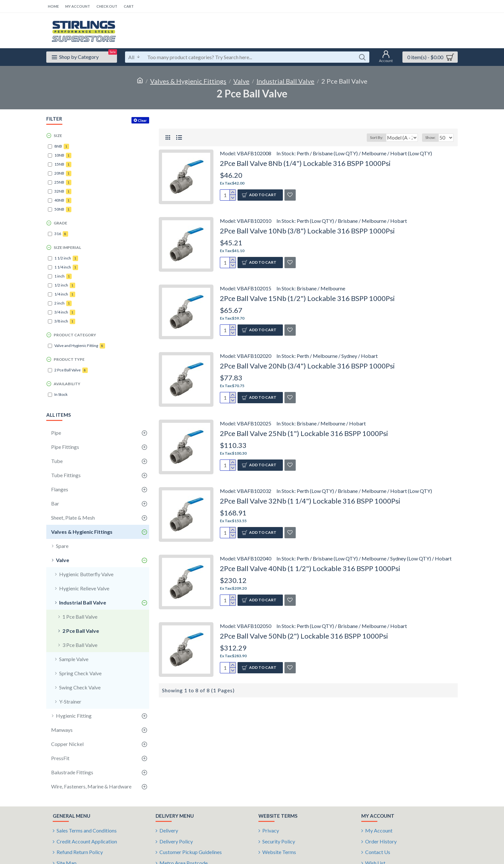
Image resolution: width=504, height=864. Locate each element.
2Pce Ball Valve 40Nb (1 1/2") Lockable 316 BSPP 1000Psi (310, 568)
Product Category (75, 335)
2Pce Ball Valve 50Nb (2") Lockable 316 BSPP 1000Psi (304, 636)
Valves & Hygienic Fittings (188, 81)
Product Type (69, 359)
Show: (432, 137)
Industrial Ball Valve (285, 81)
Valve (241, 81)
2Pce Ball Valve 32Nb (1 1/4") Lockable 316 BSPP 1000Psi (310, 501)
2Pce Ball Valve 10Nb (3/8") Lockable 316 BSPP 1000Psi (307, 231)
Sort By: (373, 137)
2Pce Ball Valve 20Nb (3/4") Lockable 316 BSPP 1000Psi (307, 366)
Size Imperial (67, 247)
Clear (142, 120)
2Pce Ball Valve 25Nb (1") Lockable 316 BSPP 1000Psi (304, 433)
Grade (60, 223)
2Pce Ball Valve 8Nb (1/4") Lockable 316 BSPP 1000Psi (305, 163)
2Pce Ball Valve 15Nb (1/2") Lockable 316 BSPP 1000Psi (307, 298)
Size (58, 136)
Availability (67, 384)
